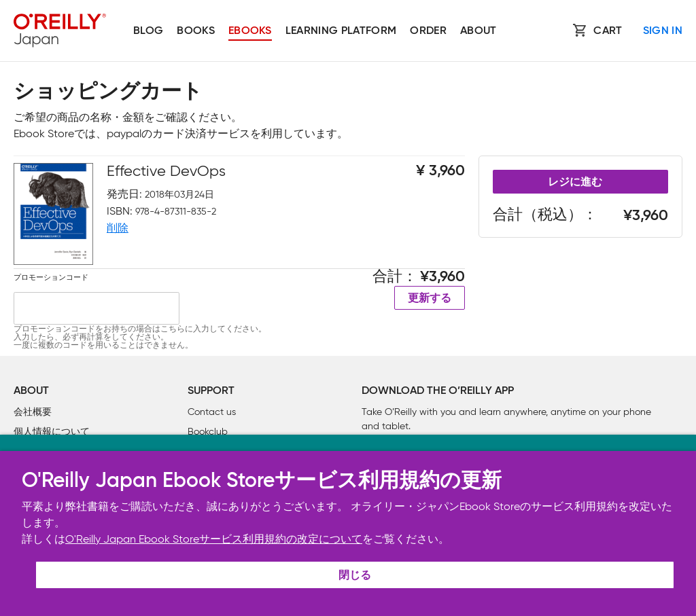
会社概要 (33, 412)
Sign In (663, 31)
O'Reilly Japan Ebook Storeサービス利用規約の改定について (214, 539)
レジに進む (575, 183)
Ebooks (250, 31)
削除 (118, 228)
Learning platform (341, 31)
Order (428, 31)
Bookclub (208, 432)
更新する (430, 299)
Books (196, 31)
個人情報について (52, 432)
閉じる (355, 576)
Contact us (212, 412)
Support (211, 391)
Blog (148, 31)
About (478, 31)
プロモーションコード (51, 277)
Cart (608, 31)
